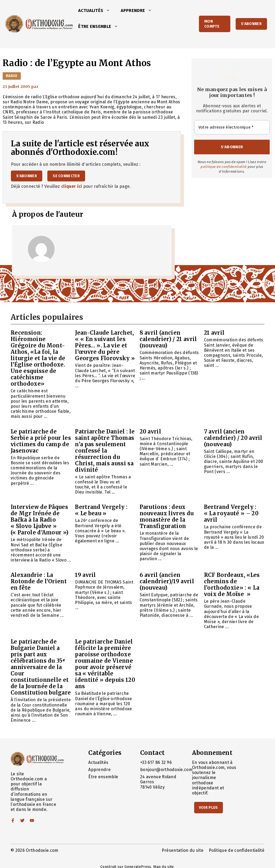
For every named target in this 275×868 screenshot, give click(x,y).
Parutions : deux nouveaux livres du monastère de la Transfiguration (167, 516)
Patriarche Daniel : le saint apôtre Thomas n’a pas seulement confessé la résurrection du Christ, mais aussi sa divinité (105, 451)
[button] (109, 11)
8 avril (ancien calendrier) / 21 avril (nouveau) (168, 339)
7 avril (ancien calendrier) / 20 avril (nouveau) (233, 438)
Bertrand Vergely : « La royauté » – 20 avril (231, 513)
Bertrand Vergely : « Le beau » (101, 510)
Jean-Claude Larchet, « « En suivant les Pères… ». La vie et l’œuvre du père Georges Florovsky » (105, 345)
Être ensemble (101, 27)
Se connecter (66, 176)
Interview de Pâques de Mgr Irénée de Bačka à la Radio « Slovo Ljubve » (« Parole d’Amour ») (39, 520)
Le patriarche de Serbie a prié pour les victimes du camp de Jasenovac (41, 441)
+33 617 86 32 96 (156, 762)
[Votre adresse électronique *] (232, 127)
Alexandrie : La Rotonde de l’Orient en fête (39, 581)
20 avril (151, 431)
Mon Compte (212, 24)
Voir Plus (209, 808)
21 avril (214, 333)
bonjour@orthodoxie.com (166, 770)
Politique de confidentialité (237, 850)
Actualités (97, 11)
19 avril (86, 575)
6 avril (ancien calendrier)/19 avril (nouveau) (167, 581)
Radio (12, 76)
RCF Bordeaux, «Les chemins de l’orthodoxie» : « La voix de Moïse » (232, 584)
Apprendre (139, 11)
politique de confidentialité (224, 167)
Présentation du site (183, 850)
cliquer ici (72, 186)
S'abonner (251, 24)
